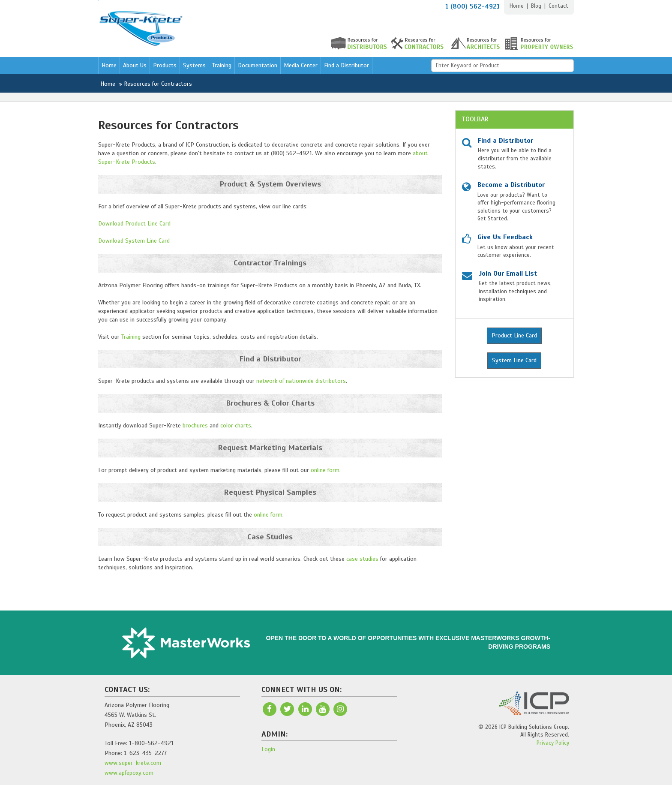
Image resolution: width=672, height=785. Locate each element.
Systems (194, 65)
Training (222, 65)
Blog (536, 6)
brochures (195, 426)
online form (325, 470)
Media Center (301, 65)
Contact (558, 6)
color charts (236, 426)
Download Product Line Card (134, 224)
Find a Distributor (346, 65)
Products (165, 65)
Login (268, 749)
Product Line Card (514, 335)
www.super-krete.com (133, 763)
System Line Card (514, 360)
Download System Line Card (134, 241)
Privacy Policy (553, 743)
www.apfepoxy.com (129, 773)
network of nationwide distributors (301, 381)
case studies (362, 559)
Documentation (258, 65)
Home (517, 6)
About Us (135, 65)
